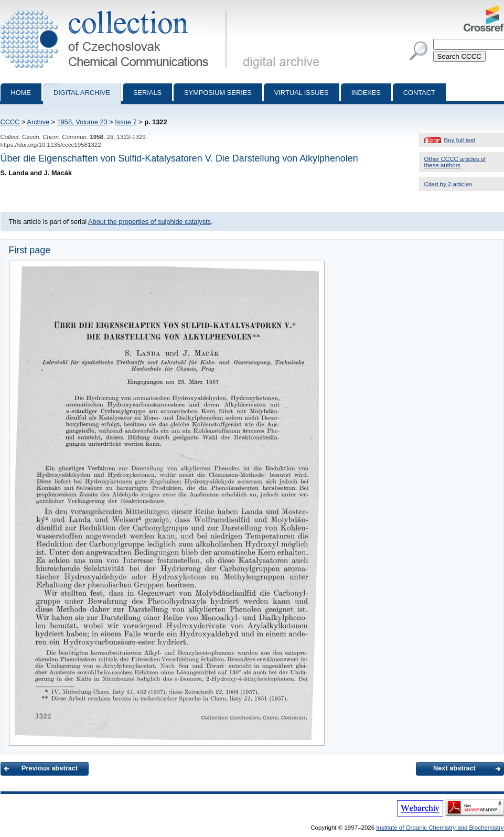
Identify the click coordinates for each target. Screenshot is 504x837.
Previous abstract (50, 768)
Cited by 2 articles (448, 184)
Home (21, 93)
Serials (147, 93)
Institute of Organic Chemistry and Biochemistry (440, 828)
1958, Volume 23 (82, 122)
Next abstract (454, 768)
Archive (38, 122)
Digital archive (82, 93)
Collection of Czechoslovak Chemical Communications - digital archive (116, 9)
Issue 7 (126, 122)
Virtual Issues (302, 93)
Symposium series (218, 93)
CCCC (10, 122)
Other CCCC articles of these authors (455, 162)
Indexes (366, 93)
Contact (419, 93)
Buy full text (460, 140)
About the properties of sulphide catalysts (149, 222)
